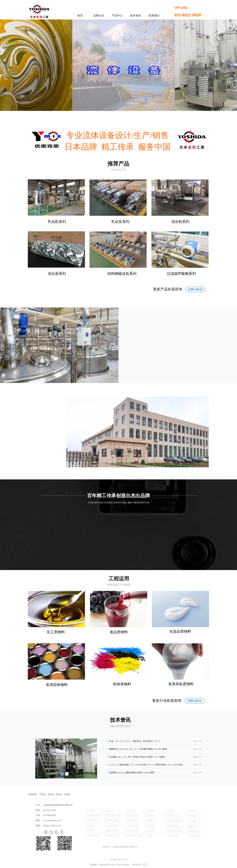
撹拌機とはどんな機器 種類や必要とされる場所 (132, 773)
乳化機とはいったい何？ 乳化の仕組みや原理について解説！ (138, 758)
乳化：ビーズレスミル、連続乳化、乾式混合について (135, 742)
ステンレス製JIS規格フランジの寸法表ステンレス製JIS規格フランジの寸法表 (146, 765)
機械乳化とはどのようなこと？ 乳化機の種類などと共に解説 (138, 750)
